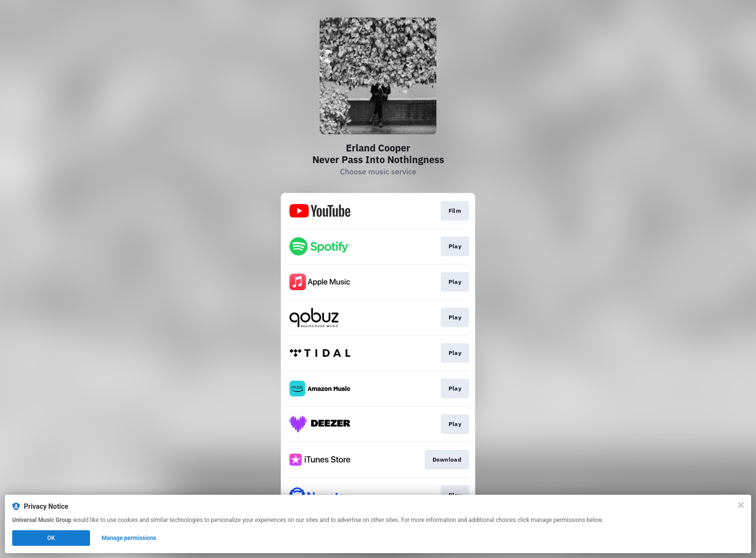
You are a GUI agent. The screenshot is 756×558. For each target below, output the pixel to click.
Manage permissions (129, 538)
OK (51, 538)
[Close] (741, 505)
